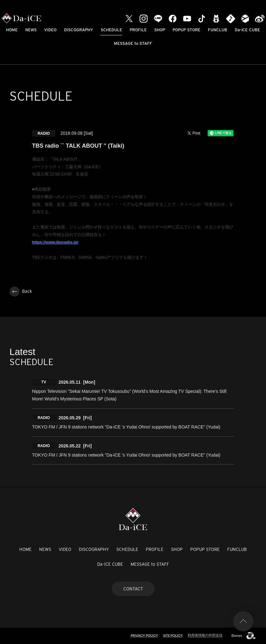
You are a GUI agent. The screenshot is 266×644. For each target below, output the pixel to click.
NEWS (31, 30)
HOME (12, 30)
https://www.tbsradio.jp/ (55, 242)
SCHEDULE (111, 30)
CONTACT (133, 589)
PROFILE (138, 30)
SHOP (160, 30)
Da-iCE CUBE (247, 30)
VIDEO (50, 30)
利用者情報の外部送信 (205, 635)
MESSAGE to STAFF (133, 43)
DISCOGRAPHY (79, 30)
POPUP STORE (186, 30)
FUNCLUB (218, 30)
